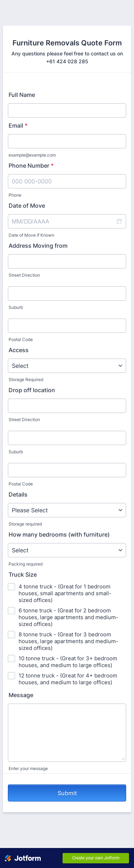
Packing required (26, 564)
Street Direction (24, 275)
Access (19, 350)
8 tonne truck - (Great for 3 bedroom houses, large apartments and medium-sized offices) (68, 641)
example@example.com (32, 155)
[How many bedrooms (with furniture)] (67, 550)
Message (21, 695)
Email (18, 125)
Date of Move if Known (31, 235)
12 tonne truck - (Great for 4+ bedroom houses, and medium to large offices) (68, 679)
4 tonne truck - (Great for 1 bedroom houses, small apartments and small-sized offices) (65, 593)
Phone (15, 195)
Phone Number (31, 166)
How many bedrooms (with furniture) (59, 534)
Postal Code (21, 339)
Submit (67, 793)
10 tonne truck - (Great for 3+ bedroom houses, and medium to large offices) (68, 662)
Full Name (22, 95)
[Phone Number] (67, 181)
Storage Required (26, 379)
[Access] (67, 366)
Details (18, 494)
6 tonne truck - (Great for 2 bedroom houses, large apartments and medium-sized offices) (68, 617)
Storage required (25, 524)
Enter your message (28, 768)
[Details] (67, 510)
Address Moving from (38, 246)
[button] (119, 221)
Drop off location (32, 390)
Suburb (16, 307)
